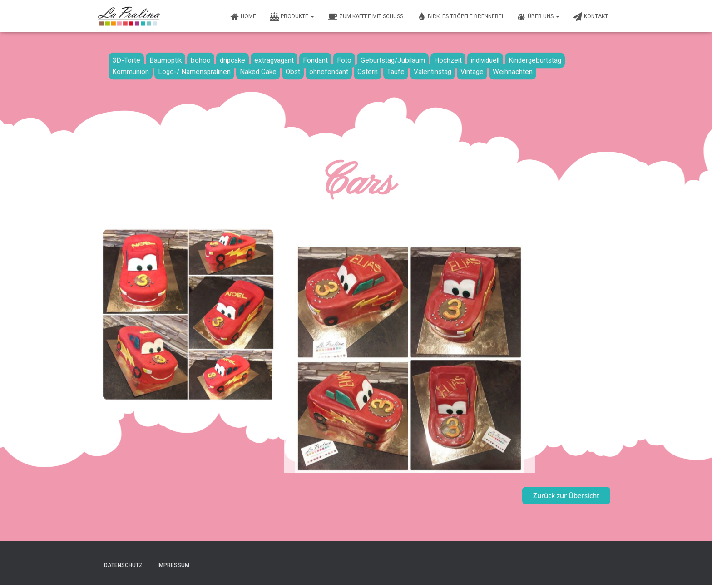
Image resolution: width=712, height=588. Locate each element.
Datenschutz (123, 565)
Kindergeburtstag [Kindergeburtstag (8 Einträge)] (535, 58)
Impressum (173, 565)
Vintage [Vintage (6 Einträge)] (472, 69)
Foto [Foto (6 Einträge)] (344, 58)
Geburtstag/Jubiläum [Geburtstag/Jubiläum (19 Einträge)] (393, 58)
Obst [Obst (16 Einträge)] (293, 69)
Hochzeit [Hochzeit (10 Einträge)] (448, 58)
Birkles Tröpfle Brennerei (460, 17)
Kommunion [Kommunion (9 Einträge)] (131, 69)
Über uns (538, 17)
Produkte (292, 17)
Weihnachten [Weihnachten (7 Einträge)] (513, 69)
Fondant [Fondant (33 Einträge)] (315, 58)
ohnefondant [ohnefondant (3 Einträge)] (329, 69)
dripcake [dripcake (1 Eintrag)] (232, 58)
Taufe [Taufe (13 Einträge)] (396, 69)
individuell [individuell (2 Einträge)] (485, 58)
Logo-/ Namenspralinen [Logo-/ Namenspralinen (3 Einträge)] (194, 69)
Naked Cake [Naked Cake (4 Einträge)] (258, 69)
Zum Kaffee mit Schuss (366, 17)
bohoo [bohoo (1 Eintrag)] (201, 58)
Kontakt (591, 17)
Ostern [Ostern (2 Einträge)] (368, 69)
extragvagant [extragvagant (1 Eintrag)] (274, 58)
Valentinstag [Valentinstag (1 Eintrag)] (433, 69)
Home (243, 17)
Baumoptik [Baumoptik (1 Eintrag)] (166, 58)
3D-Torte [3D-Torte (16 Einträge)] (126, 58)
